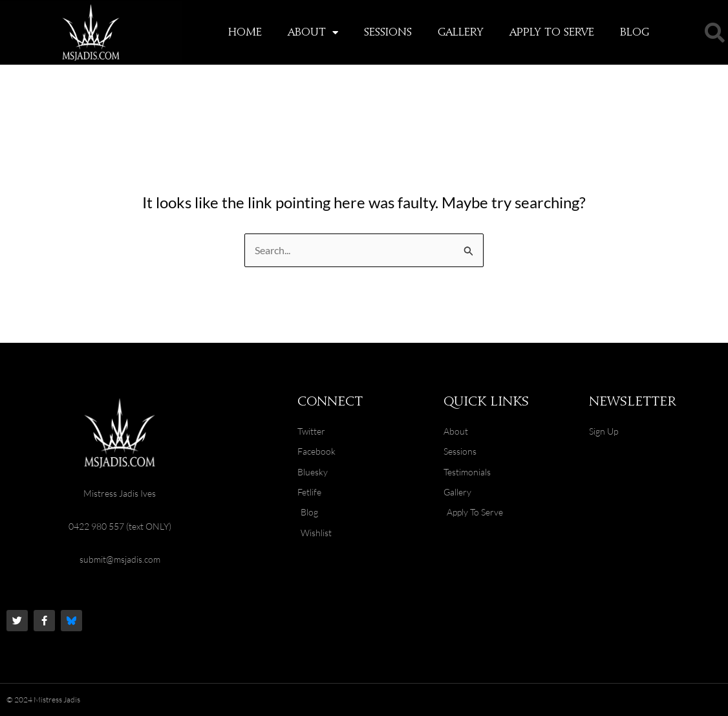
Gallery (461, 32)
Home (245, 32)
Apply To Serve (552, 32)
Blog (635, 32)
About (313, 33)
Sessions (388, 32)
